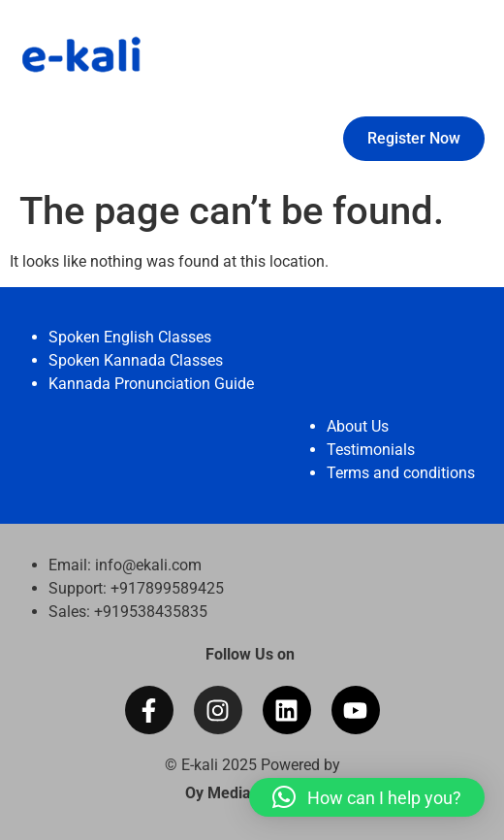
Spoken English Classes (130, 337)
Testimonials (371, 450)
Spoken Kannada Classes (136, 360)
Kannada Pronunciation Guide (151, 384)
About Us (358, 426)
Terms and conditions (401, 473)
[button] (367, 797)
